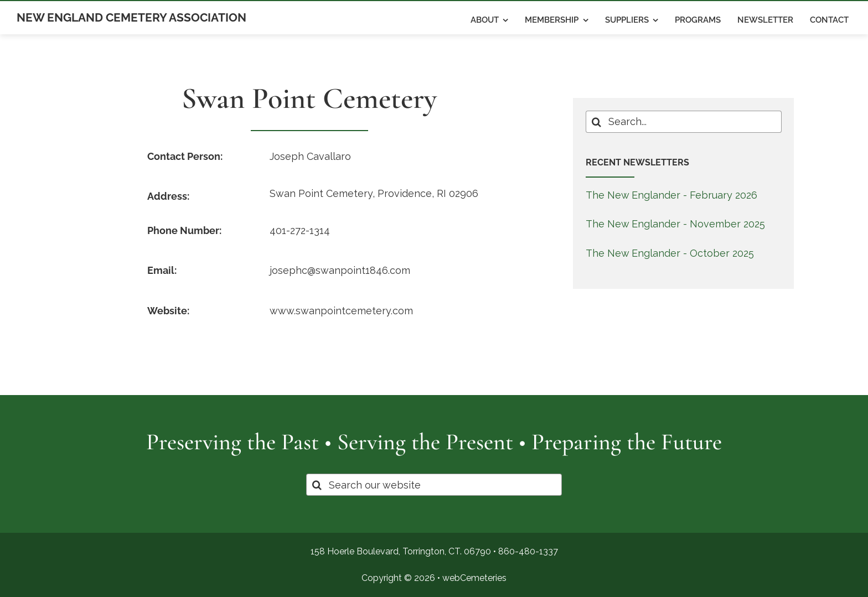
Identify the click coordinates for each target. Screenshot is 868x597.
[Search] (597, 122)
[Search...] (684, 122)
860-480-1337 (528, 551)
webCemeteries (474, 578)
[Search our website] (434, 485)
